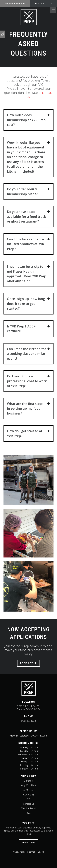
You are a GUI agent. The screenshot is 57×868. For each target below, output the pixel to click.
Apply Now (28, 843)
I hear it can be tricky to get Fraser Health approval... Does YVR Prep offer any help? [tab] (27, 274)
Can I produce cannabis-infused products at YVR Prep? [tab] (26, 244)
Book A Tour (44, 3)
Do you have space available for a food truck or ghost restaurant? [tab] (26, 217)
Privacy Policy (19, 852)
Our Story (28, 781)
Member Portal (28, 808)
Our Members (29, 790)
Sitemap (31, 852)
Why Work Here (29, 785)
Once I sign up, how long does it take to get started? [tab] (26, 304)
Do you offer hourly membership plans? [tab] (22, 192)
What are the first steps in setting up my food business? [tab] (25, 408)
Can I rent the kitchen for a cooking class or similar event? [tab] (27, 354)
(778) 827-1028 (28, 721)
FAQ (29, 799)
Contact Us (29, 804)
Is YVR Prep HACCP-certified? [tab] (22, 329)
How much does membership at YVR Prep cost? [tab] (26, 120)
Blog (29, 813)
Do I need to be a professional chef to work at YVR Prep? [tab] (27, 381)
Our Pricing (28, 795)
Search (41, 852)
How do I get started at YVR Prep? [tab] (25, 433)
